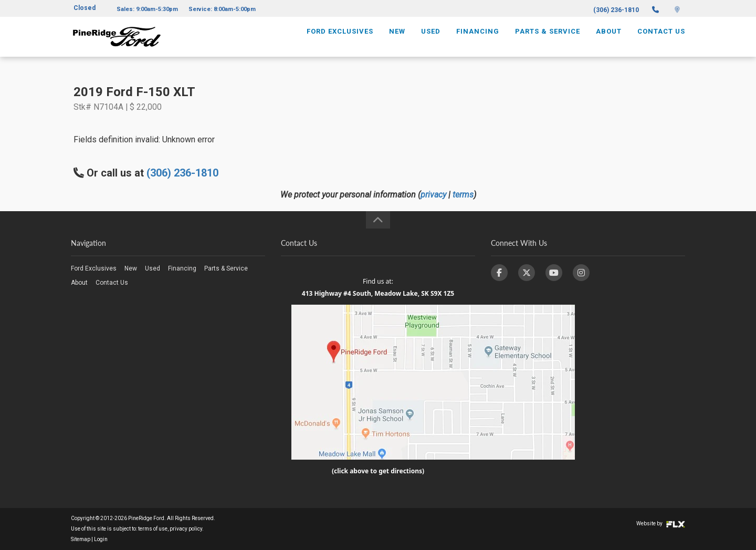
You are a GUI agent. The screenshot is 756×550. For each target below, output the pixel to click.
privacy (433, 195)
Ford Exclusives (340, 40)
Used (431, 40)
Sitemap (81, 539)
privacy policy (186, 529)
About (609, 40)
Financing (478, 40)
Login (101, 539)
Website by (661, 523)
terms (463, 195)
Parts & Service (548, 40)
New (397, 40)
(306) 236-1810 (616, 10)
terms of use (153, 529)
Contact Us (661, 40)
